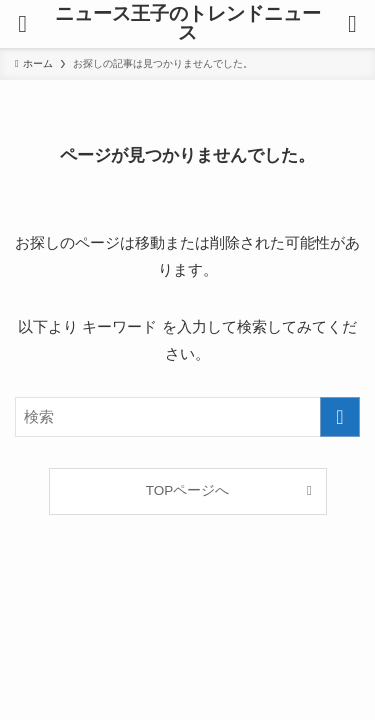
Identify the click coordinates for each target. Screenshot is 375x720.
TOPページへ (188, 490)
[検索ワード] (187, 417)
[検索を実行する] (340, 417)
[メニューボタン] (22, 24)
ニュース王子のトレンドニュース (188, 24)
